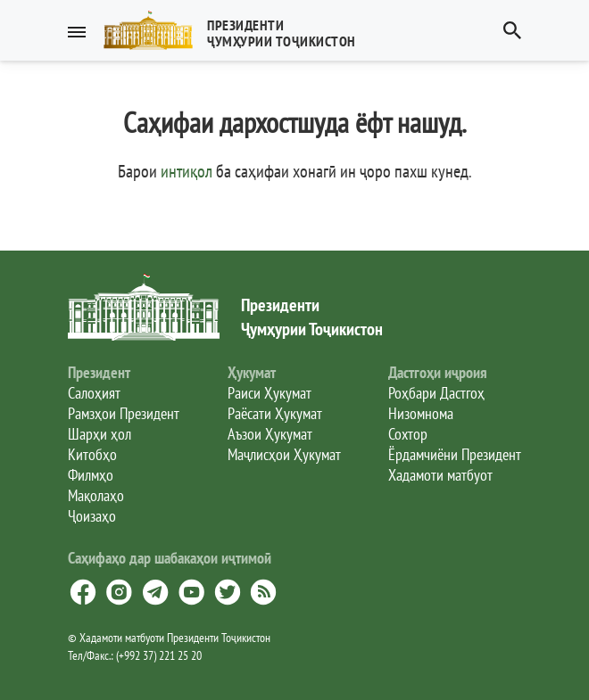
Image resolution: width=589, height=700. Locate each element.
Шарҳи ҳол (100, 434)
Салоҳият (94, 393)
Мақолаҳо (96, 495)
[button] (237, 30)
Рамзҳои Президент (124, 413)
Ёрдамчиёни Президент (455, 454)
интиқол (187, 171)
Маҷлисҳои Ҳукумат (284, 454)
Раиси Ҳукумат (270, 393)
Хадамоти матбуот (440, 475)
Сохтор (408, 434)
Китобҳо (92, 454)
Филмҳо (91, 475)
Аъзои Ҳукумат (270, 434)
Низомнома (421, 413)
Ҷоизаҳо (92, 516)
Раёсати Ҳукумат (275, 413)
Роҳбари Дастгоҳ (436, 393)
